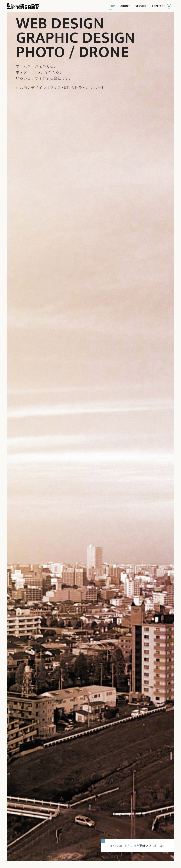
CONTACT (159, 6)
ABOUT (125, 6)
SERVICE (141, 6)
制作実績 (131, 846)
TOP (112, 6)
